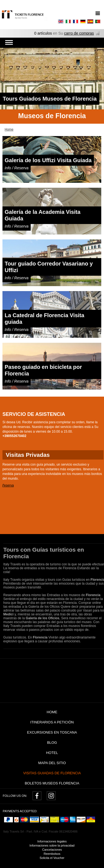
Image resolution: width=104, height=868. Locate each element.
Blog (52, 743)
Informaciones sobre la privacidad (52, 845)
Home (52, 712)
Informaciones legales (52, 841)
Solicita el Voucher (52, 858)
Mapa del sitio (52, 763)
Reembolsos (52, 854)
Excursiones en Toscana (52, 732)
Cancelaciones (52, 850)
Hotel (52, 753)
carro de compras (79, 33)
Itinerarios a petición (52, 722)
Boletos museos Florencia (52, 783)
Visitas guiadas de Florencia (52, 773)
